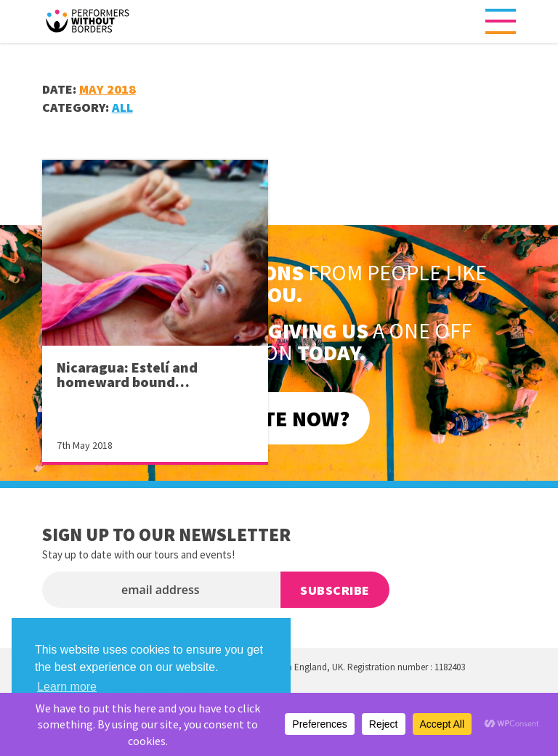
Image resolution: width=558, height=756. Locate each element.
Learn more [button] (67, 687)
